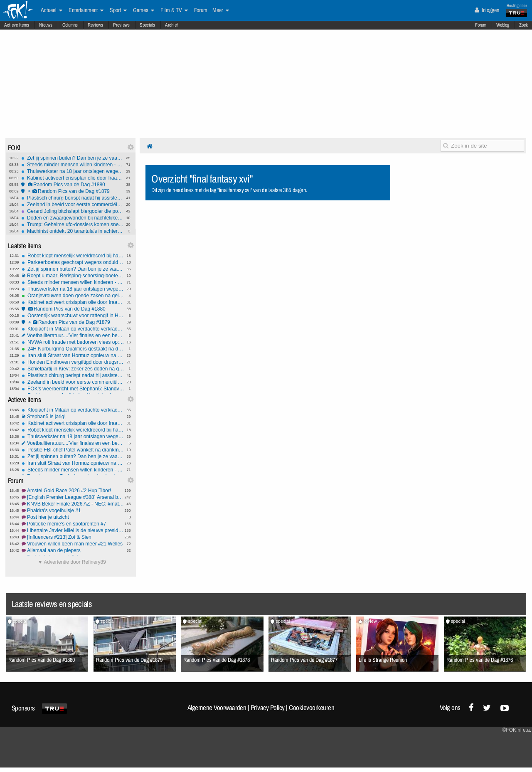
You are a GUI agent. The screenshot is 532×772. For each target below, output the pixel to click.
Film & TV (174, 10)
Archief (171, 25)
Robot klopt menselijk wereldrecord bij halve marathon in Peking (73, 256)
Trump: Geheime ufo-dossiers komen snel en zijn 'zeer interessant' (73, 224)
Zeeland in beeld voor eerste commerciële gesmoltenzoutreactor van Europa (73, 205)
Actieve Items (17, 25)
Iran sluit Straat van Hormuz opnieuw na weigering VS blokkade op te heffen (73, 355)
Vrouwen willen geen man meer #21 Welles (73, 544)
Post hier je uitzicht (73, 517)
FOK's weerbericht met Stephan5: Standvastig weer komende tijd (73, 389)
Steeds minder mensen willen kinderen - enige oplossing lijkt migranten (73, 165)
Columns (70, 25)
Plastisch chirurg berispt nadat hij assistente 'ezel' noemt (73, 198)
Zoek (523, 25)
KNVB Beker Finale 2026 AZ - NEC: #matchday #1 (73, 504)
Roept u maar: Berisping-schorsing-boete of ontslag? (73, 276)
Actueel (52, 10)
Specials (147, 25)
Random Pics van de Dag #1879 (73, 191)
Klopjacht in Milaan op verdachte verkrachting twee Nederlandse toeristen (73, 329)
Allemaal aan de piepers (73, 550)
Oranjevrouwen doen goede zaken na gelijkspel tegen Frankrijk (73, 296)
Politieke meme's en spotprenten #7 (73, 524)
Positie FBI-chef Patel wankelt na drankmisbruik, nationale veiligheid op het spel (73, 450)
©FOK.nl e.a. (517, 730)
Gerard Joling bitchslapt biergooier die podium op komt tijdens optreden (73, 211)
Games (144, 10)
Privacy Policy (268, 708)
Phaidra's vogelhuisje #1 (73, 511)
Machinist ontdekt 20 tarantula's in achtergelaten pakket (73, 231)
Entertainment (86, 10)
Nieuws (46, 25)
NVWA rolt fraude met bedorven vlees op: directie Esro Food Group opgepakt (73, 342)
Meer (221, 10)
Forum (481, 25)
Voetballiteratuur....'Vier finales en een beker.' (73, 335)
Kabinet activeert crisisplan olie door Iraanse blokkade (73, 178)
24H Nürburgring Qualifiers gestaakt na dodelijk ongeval (73, 349)
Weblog (503, 25)
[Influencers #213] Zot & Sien (73, 537)
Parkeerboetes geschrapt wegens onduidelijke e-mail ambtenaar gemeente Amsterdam (73, 262)
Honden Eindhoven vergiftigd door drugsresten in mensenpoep (73, 362)
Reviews (95, 25)
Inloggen (487, 10)
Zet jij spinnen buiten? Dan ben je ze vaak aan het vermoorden (73, 158)
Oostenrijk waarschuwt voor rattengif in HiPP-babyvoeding (73, 316)
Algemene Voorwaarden (217, 708)
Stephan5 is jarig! (73, 417)
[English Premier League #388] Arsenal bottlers (73, 497)
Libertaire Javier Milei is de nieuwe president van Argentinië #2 (73, 530)
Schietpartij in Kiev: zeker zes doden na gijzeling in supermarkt (73, 369)
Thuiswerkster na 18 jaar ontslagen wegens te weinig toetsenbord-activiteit (73, 171)
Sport (118, 10)
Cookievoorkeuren (312, 708)
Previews (121, 25)
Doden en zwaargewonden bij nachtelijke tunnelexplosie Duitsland (73, 218)
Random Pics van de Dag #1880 (73, 185)
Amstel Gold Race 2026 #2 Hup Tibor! (73, 491)
